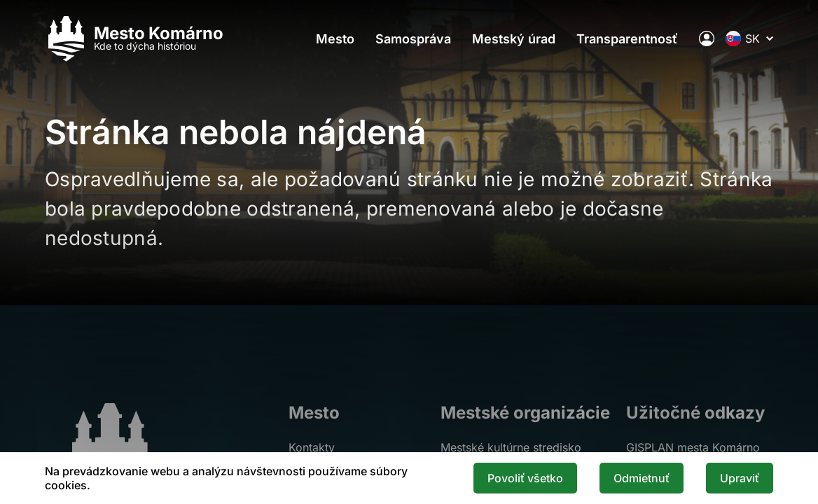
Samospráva (413, 39)
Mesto (335, 39)
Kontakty (312, 447)
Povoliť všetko (525, 478)
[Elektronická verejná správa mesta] (707, 38)
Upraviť (740, 478)
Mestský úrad (514, 39)
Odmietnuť (642, 478)
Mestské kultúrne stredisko (511, 447)
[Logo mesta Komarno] (134, 39)
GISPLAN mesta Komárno (693, 447)
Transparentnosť (627, 39)
